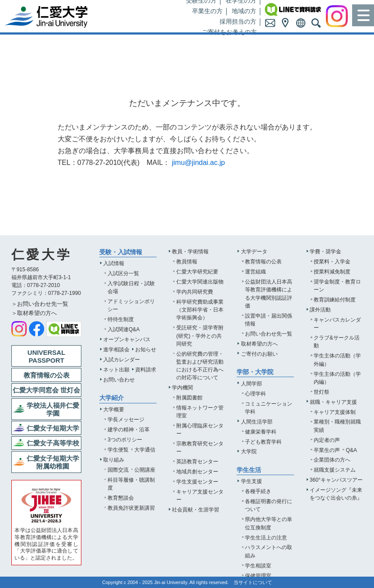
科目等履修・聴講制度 (131, 484)
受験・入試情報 (121, 252)
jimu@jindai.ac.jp (198, 163)
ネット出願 (116, 370)
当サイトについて (253, 582)
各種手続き (258, 491)
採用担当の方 (238, 22)
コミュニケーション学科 (269, 408)
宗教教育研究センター (200, 448)
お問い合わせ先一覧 (269, 334)
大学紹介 (112, 398)
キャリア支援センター (200, 496)
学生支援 (252, 481)
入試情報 (114, 263)
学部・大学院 (255, 372)
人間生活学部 (257, 422)
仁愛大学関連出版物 (200, 282)
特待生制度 (121, 319)
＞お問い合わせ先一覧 (40, 304)
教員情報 (187, 262)
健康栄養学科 (261, 432)
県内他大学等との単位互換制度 (269, 523)
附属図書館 (189, 398)
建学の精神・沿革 (129, 430)
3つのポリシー (125, 440)
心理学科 (255, 394)
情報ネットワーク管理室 (200, 412)
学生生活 (249, 470)
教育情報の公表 (263, 262)
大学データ (254, 252)
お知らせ (146, 350)
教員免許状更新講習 (131, 508)
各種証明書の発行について (269, 505)
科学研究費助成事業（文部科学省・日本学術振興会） (200, 310)
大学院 (249, 451)
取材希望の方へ (259, 344)
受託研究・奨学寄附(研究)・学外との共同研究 (200, 336)
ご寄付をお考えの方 (229, 32)
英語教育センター (197, 462)
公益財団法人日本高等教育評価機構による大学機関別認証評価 (269, 294)
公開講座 (145, 470)
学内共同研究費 (195, 292)
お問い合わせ (119, 380)
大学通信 (145, 450)
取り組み (114, 460)
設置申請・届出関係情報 (269, 320)
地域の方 (244, 11)
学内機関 (182, 388)
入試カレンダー (122, 360)
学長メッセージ (126, 420)
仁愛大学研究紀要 (197, 272)
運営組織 (255, 272)
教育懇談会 (121, 498)
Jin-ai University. (171, 582)
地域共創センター (197, 472)
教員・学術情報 (190, 252)
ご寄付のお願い (259, 354)
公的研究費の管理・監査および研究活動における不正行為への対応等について (200, 366)
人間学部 (252, 384)
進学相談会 (116, 350)
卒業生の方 (207, 11)
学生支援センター (197, 482)
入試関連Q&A (124, 329)
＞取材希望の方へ (34, 313)
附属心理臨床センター (200, 430)
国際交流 (118, 470)
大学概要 (114, 409)
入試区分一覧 (123, 273)
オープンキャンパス (127, 339)
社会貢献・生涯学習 (196, 510)
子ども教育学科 (263, 442)
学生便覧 (118, 450)
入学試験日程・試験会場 (131, 287)
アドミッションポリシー (131, 305)
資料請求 (146, 370)
